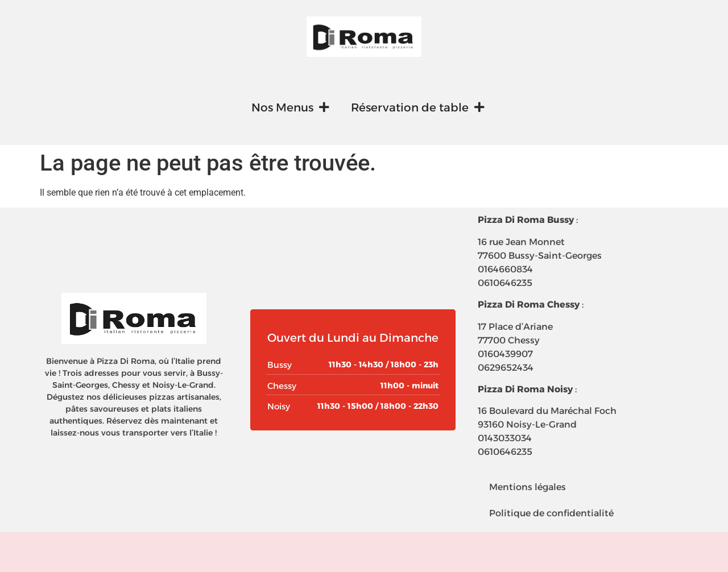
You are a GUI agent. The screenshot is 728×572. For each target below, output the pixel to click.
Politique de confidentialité (551, 513)
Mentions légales (528, 487)
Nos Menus (290, 107)
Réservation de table (418, 107)
